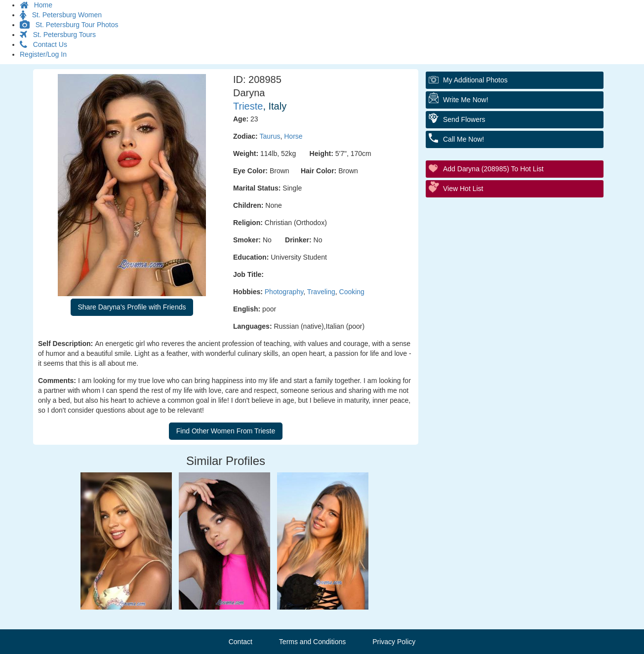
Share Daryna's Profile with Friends (132, 307)
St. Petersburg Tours (58, 35)
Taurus (270, 136)
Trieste (248, 106)
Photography (284, 292)
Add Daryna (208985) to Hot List (493, 169)
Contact (241, 642)
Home (36, 5)
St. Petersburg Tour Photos (69, 25)
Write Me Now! (466, 100)
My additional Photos (475, 80)
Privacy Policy (394, 642)
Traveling (321, 292)
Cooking (352, 292)
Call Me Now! (463, 139)
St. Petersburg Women (61, 15)
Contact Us (43, 44)
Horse (293, 136)
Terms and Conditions (312, 642)
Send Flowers (464, 119)
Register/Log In (43, 54)
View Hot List (463, 189)
